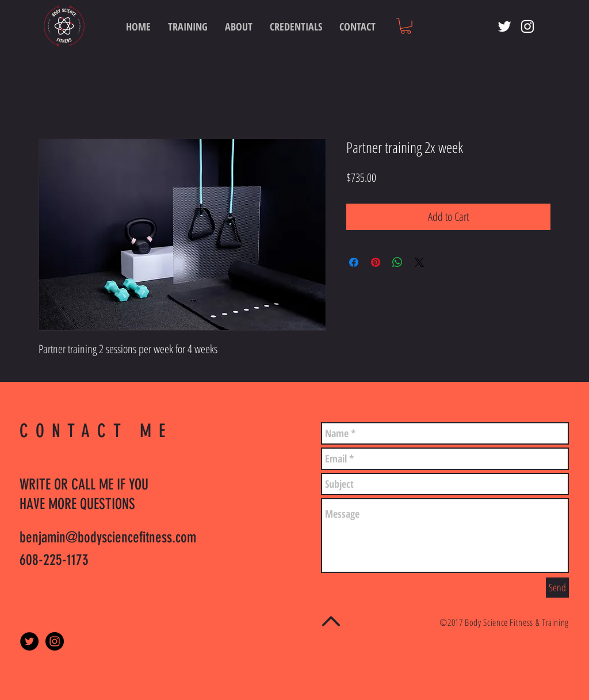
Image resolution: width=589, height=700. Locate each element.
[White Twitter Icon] (504, 26)
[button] (406, 26)
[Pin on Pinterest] (376, 262)
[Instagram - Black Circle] (55, 641)
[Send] (557, 588)
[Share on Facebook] (354, 262)
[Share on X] (419, 262)
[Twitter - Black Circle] (29, 641)
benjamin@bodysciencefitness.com (108, 538)
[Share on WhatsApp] (397, 262)
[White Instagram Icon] (527, 26)
